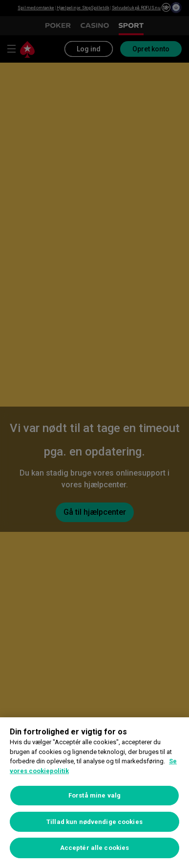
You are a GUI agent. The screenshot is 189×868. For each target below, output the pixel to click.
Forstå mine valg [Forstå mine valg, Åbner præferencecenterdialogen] (94, 795)
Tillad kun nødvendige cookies (94, 822)
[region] (94, 793)
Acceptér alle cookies (95, 848)
